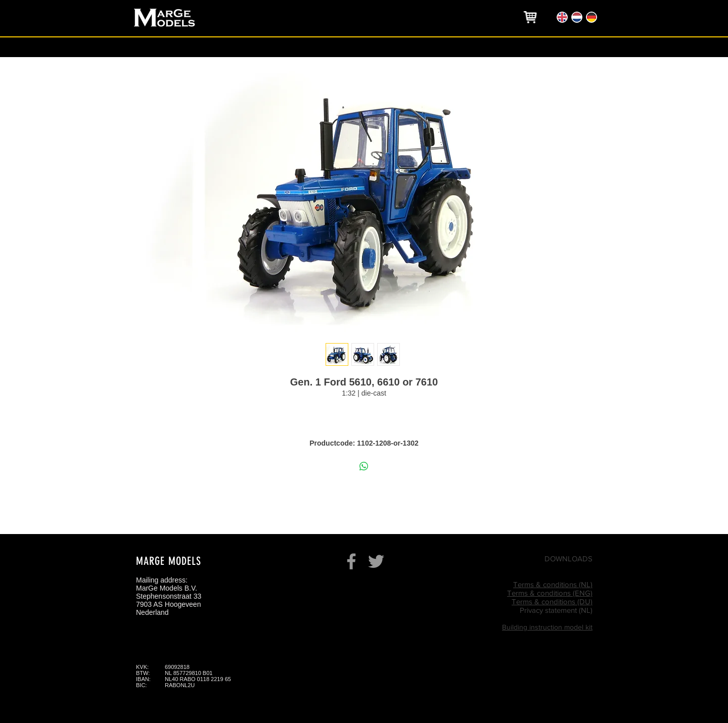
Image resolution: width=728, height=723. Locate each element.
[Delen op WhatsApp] (364, 466)
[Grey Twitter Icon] (376, 561)
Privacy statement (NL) (556, 610)
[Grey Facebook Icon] (351, 561)
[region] (531, 17)
